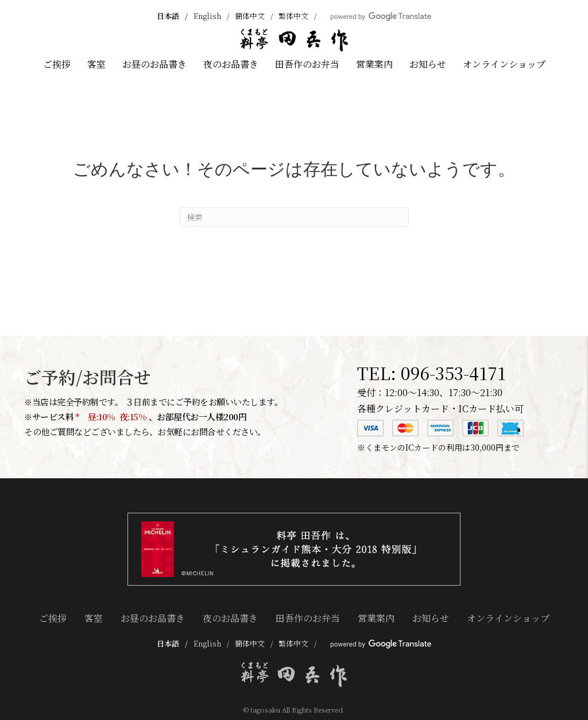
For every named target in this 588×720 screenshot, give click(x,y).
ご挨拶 (57, 64)
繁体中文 (293, 16)
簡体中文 (250, 16)
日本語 (168, 16)
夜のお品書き (231, 64)
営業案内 (374, 64)
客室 (96, 64)
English (207, 16)
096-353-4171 (453, 373)
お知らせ (428, 64)
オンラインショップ (504, 64)
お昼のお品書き (154, 64)
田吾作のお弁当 (307, 64)
